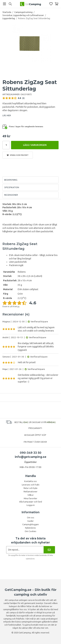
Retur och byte (30, 488)
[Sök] (10, 4)
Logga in (31, 505)
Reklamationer (30, 491)
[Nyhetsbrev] (49, 550)
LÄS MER (7, 115)
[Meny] (4, 4)
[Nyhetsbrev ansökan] (25, 550)
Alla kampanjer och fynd (31, 502)
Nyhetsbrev (30, 528)
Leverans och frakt (31, 485)
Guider (30, 521)
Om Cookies (30, 531)
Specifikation (12, 187)
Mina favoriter (30, 498)
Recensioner (11, 195)
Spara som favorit (18, 155)
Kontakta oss (30, 481)
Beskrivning (11, 180)
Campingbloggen (30, 524)
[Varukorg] (57, 4)
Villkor (31, 495)
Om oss (31, 517)
